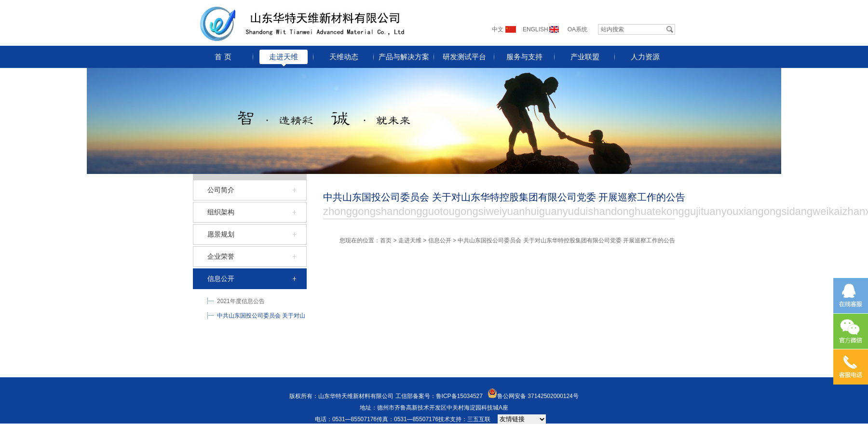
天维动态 (344, 57)
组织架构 (221, 212)
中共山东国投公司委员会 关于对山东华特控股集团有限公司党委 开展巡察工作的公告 (261, 318)
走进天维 (284, 57)
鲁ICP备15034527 (459, 396)
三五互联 (479, 419)
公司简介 (221, 190)
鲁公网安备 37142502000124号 (538, 396)
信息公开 (221, 279)
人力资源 (645, 57)
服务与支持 (524, 57)
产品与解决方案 (404, 57)
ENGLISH (536, 29)
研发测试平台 (464, 57)
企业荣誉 (221, 256)
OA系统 (577, 29)
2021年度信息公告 (241, 301)
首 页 (223, 57)
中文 (498, 29)
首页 (386, 240)
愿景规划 (221, 234)
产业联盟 (585, 57)
